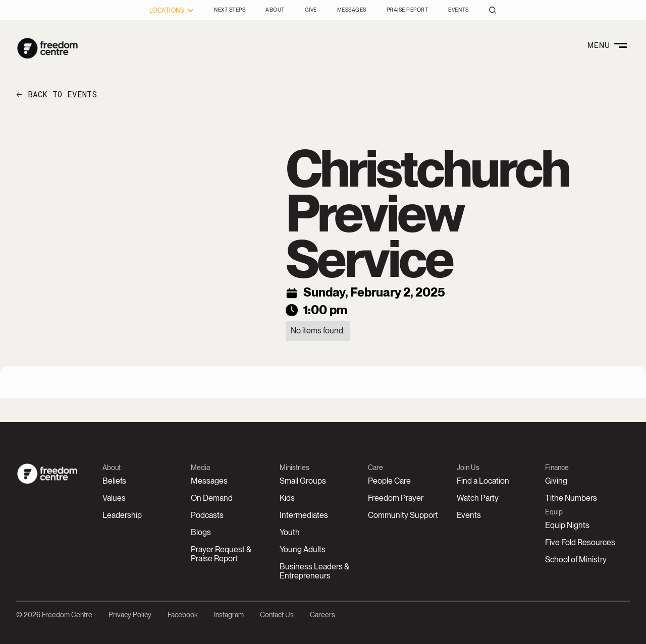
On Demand (212, 498)
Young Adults (303, 549)
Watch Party (478, 498)
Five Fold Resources (580, 542)
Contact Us (277, 615)
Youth (290, 532)
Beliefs (114, 481)
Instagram (229, 615)
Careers (322, 615)
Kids (287, 498)
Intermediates (304, 515)
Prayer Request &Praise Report (221, 554)
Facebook (183, 615)
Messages (209, 481)
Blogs (201, 532)
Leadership (122, 515)
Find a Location (483, 481)
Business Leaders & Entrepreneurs (314, 571)
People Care (389, 481)
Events (469, 515)
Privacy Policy (130, 615)
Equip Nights (567, 525)
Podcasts (207, 515)
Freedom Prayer (396, 498)
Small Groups (303, 481)
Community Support (403, 515)
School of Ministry (576, 560)
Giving (556, 481)
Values (114, 498)
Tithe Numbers (571, 498)
